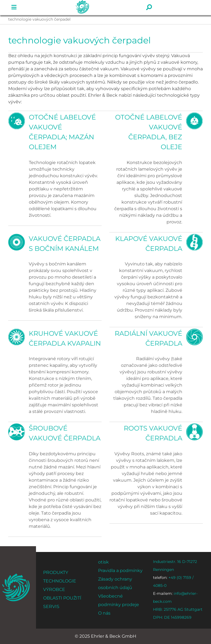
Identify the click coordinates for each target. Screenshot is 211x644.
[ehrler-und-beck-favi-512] (16, 575)
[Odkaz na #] (14, 7)
